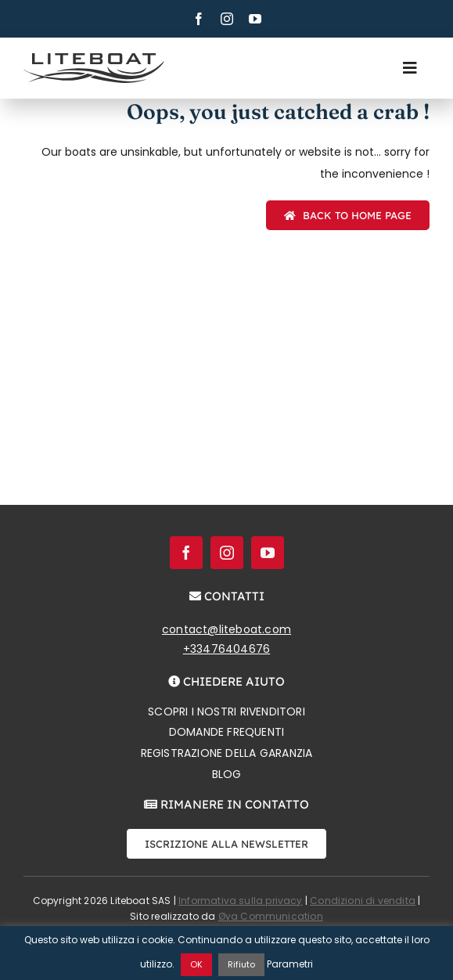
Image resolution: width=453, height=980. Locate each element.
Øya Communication (271, 916)
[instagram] (227, 19)
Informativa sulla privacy (241, 901)
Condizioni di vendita (363, 901)
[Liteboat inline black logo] (94, 59)
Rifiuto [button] (241, 964)
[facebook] (199, 19)
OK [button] (196, 964)
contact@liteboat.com (226, 629)
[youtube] (255, 19)
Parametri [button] (290, 964)
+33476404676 (227, 649)
